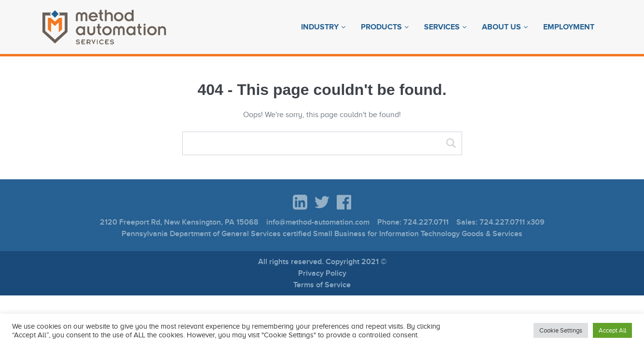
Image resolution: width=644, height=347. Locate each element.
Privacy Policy (322, 273)
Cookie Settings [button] (561, 330)
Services (442, 27)
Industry (320, 27)
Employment (569, 27)
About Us (501, 27)
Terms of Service (322, 285)
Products (381, 27)
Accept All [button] (612, 330)
